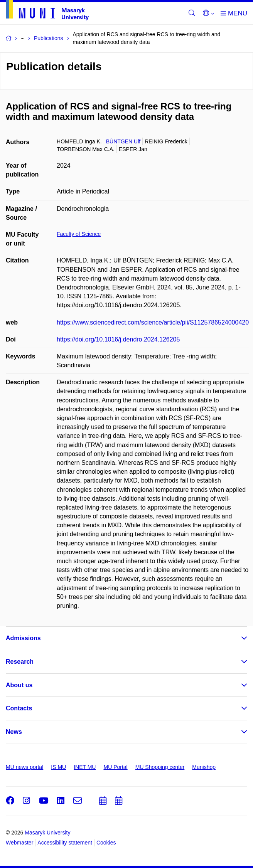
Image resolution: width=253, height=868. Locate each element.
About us (19, 685)
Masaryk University (47, 833)
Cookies (106, 843)
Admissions (23, 638)
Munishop (204, 767)
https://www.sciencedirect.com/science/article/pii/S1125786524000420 (153, 322)
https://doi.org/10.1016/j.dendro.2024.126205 (118, 339)
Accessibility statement (65, 843)
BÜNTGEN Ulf (123, 141)
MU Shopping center (160, 767)
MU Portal (115, 767)
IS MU (58, 767)
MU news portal (24, 767)
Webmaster (19, 843)
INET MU (85, 767)
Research (20, 662)
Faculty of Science (79, 234)
